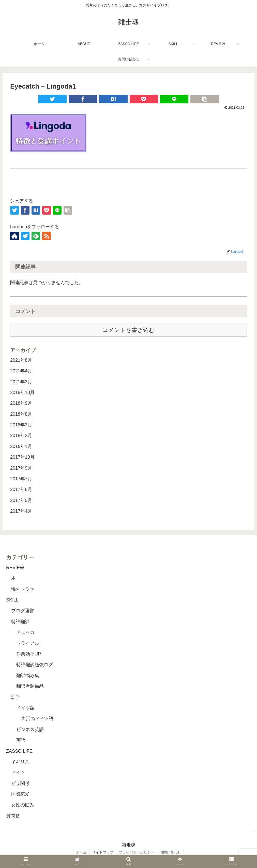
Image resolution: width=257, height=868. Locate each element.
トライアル (28, 643)
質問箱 (13, 816)
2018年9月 (21, 403)
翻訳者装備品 (30, 686)
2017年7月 (21, 479)
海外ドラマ (23, 589)
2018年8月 (21, 414)
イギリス (20, 762)
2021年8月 (21, 360)
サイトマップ (103, 852)
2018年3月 (21, 425)
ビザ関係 (20, 783)
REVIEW (15, 568)
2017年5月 (21, 500)
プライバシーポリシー (137, 852)
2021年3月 (21, 382)
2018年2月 (21, 436)
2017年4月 (21, 511)
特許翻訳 (20, 622)
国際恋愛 (20, 794)
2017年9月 (21, 468)
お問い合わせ (170, 852)
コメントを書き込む (128, 330)
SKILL (12, 600)
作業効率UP (29, 654)
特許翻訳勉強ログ (35, 665)
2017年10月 (22, 457)
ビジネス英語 (30, 730)
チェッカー (28, 632)
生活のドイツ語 (37, 719)
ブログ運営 (23, 611)
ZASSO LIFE (19, 751)
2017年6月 (21, 489)
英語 (21, 740)
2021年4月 (21, 371)
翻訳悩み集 (28, 676)
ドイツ (18, 773)
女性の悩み (23, 805)
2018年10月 (22, 393)
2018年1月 (21, 446)
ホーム (81, 852)
